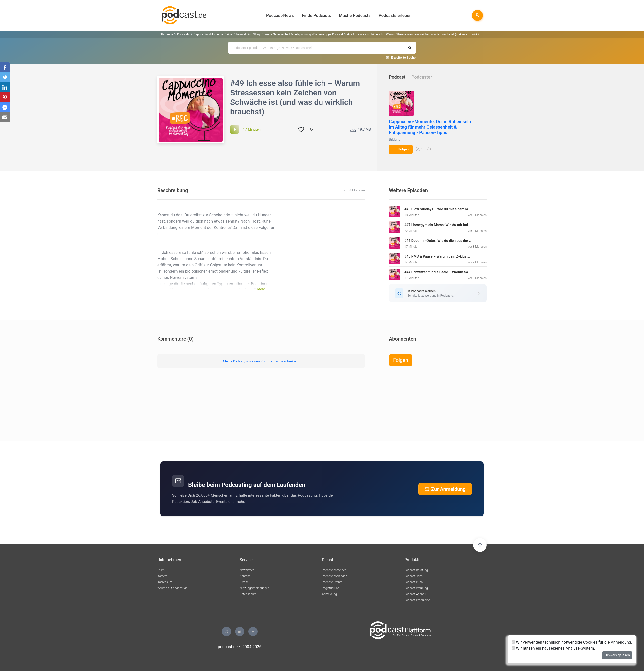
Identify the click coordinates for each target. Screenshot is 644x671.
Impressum (165, 582)
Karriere (162, 576)
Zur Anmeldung (445, 489)
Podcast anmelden (334, 570)
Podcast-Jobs (413, 576)
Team (161, 570)
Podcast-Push (413, 582)
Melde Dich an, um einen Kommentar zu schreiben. (261, 361)
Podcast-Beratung (416, 570)
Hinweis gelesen (617, 655)
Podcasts (183, 34)
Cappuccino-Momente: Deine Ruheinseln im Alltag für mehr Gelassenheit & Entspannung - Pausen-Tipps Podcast (268, 34)
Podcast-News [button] (280, 15)
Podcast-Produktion (417, 600)
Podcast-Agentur (415, 594)
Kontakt (245, 576)
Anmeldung (329, 594)
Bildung (395, 139)
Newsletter (247, 570)
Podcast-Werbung (416, 588)
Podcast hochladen (335, 576)
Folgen (401, 149)
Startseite (167, 34)
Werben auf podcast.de (172, 588)
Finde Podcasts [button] (316, 15)
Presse (244, 582)
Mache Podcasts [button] (355, 15)
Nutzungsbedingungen (254, 588)
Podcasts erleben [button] (395, 15)
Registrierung (331, 588)
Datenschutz (248, 594)
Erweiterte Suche (403, 58)
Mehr (261, 289)
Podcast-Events (332, 582)
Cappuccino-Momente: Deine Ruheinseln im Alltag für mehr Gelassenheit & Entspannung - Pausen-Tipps (430, 127)
